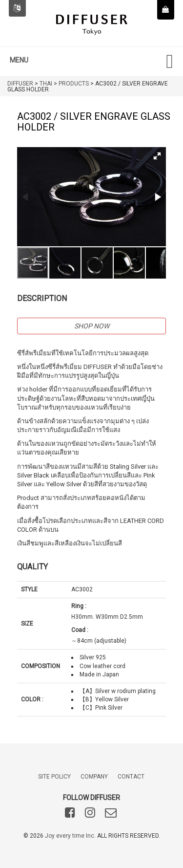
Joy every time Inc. (70, 836)
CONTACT (131, 777)
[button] (157, 156)
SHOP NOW (92, 326)
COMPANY (94, 777)
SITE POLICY (54, 777)
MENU (19, 60)
